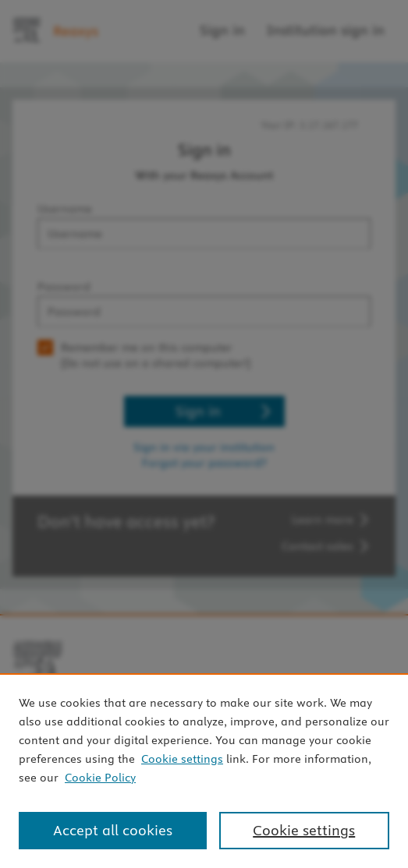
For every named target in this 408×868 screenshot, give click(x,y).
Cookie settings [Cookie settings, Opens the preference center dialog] (304, 830)
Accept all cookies (113, 830)
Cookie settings (182, 759)
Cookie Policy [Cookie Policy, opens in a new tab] (100, 778)
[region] (204, 771)
